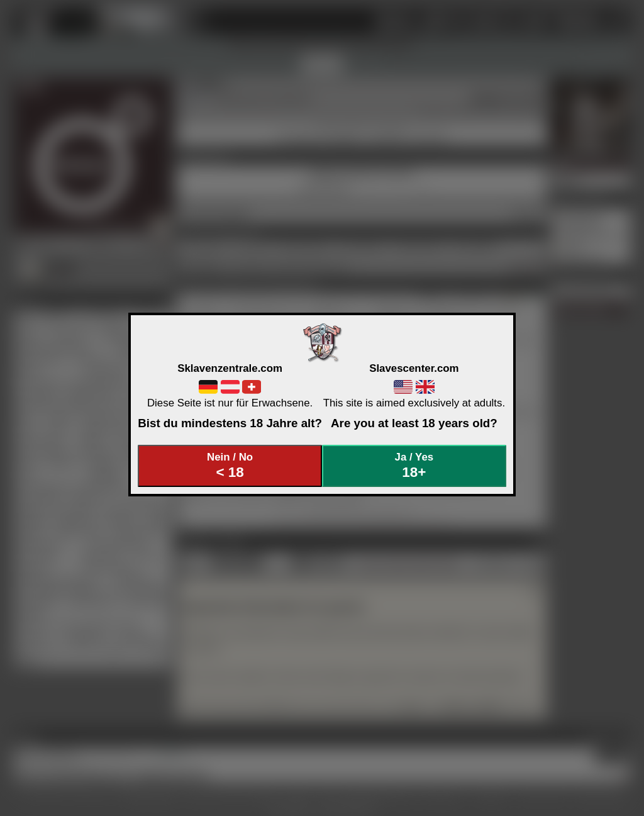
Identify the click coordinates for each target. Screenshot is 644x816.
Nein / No (230, 466)
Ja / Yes (414, 466)
